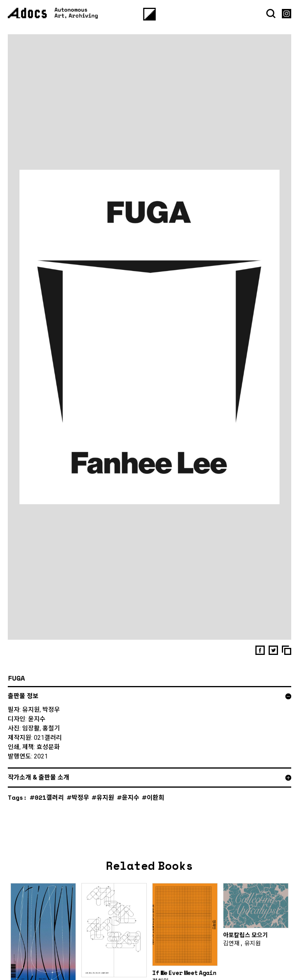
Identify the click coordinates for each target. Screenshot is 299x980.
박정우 (80, 803)
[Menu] (150, 14)
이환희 (156, 803)
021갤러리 (49, 803)
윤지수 (131, 803)
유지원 (105, 803)
